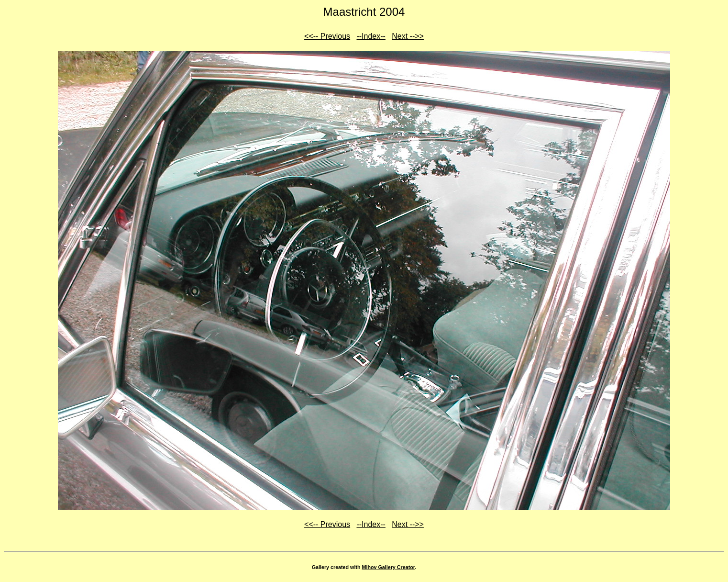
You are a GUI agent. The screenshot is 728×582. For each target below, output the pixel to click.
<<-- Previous (327, 36)
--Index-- (371, 36)
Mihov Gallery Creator (389, 567)
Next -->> (408, 36)
